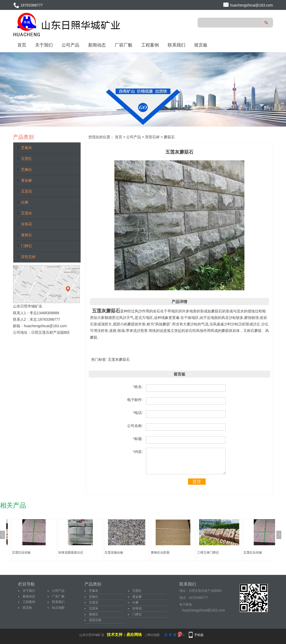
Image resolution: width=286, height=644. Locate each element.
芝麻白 (27, 169)
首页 (22, 45)
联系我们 (177, 45)
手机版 (199, 635)
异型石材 (28, 257)
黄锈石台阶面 (160, 553)
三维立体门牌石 (208, 553)
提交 (197, 481)
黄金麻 (27, 180)
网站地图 (153, 635)
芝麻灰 (27, 148)
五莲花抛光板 (114, 553)
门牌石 (27, 246)
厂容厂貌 (123, 45)
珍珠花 (27, 224)
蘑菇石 (169, 137)
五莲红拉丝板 (21, 553)
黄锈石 (27, 235)
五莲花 (27, 191)
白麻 (25, 202)
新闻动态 (97, 45)
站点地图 (58, 608)
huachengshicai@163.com (252, 5)
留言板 (201, 45)
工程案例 (150, 45)
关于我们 (44, 45)
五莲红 (27, 159)
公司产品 (70, 45)
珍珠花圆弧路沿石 (71, 553)
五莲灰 (27, 213)
